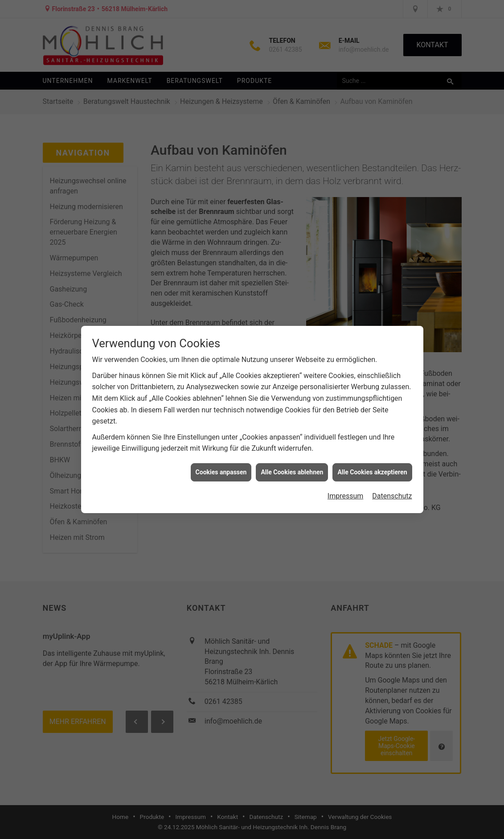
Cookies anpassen (221, 462)
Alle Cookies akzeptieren (372, 462)
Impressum (346, 486)
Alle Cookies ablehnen (292, 462)
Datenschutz (392, 486)
